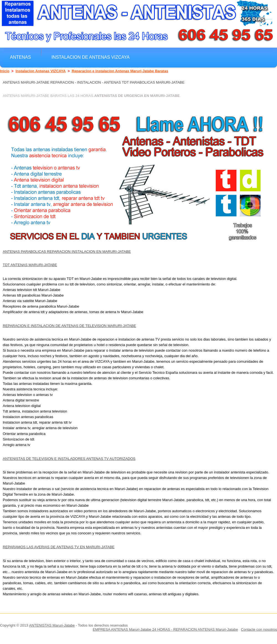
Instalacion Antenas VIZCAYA (41, 71)
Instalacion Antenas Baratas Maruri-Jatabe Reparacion (79, 69)
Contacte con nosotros (259, 629)
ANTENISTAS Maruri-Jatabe (52, 625)
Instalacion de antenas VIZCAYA (91, 57)
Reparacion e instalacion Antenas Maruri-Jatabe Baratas (120, 71)
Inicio (5, 71)
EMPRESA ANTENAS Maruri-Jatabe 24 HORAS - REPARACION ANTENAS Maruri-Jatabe (165, 629)
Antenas (20, 57)
